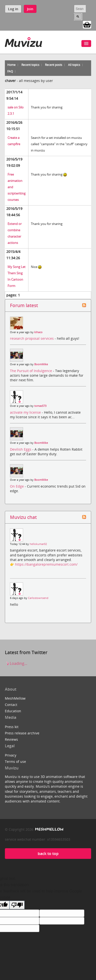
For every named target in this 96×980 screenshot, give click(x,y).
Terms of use (15, 762)
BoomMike (41, 364)
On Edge (17, 486)
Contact (11, 705)
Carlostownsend (38, 598)
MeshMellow (15, 698)
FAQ (10, 71)
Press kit (12, 727)
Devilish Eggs (21, 449)
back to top (48, 854)
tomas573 (40, 406)
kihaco (38, 332)
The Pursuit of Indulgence (31, 371)
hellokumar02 (38, 544)
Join (30, 9)
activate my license (26, 412)
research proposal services (32, 338)
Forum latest (24, 305)
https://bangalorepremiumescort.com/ (46, 564)
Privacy (11, 755)
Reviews (11, 739)
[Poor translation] (17, 905)
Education (13, 711)
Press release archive (22, 733)
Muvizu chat (23, 517)
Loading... (16, 663)
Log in (13, 9)
